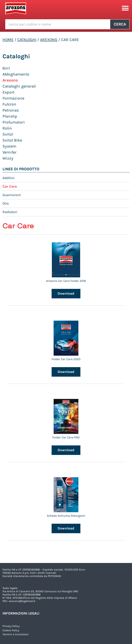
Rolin (7, 128)
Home (8, 40)
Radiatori (10, 212)
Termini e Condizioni (16, 634)
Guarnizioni (12, 195)
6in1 (6, 68)
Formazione (13, 98)
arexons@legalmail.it (22, 601)
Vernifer (10, 152)
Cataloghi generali (19, 86)
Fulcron (9, 104)
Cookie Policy (11, 630)
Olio (6, 203)
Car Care (10, 186)
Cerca (120, 24)
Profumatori (14, 122)
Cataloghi (27, 40)
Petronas (11, 110)
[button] (125, 8)
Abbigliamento (16, 74)
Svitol (8, 134)
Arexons (49, 40)
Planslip (10, 116)
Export (9, 92)
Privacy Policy (11, 626)
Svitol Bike (12, 140)
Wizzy (8, 158)
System (9, 146)
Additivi (9, 178)
